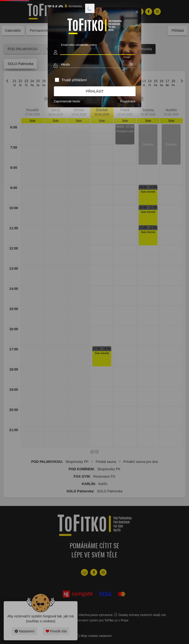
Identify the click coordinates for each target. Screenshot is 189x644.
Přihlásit (95, 91)
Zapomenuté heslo (67, 101)
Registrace (128, 101)
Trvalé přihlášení (74, 80)
